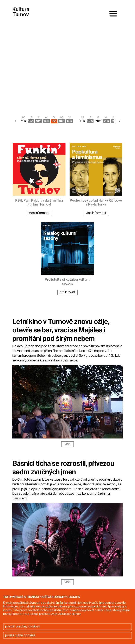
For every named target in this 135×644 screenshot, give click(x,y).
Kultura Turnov (21, 12)
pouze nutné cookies (20, 635)
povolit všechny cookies (22, 626)
